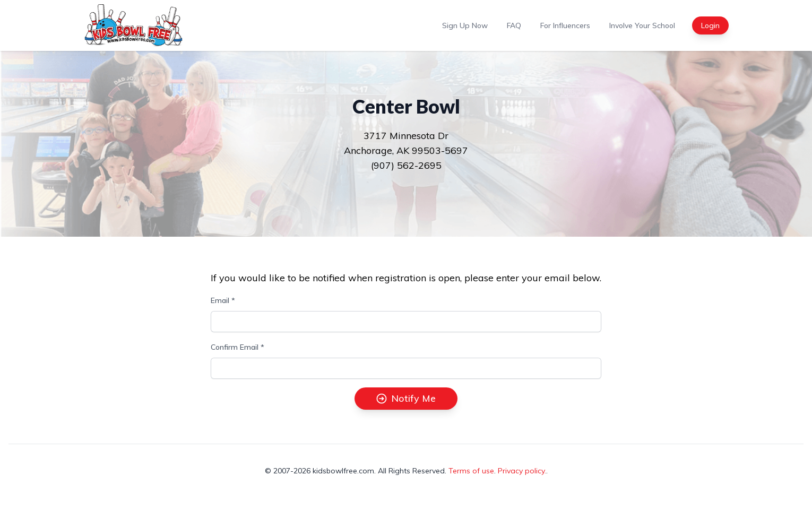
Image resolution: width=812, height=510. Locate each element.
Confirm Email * (237, 347)
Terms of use (471, 471)
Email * (223, 300)
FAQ (514, 25)
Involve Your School (642, 25)
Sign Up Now (465, 25)
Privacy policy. (522, 471)
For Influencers (565, 25)
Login (710, 25)
